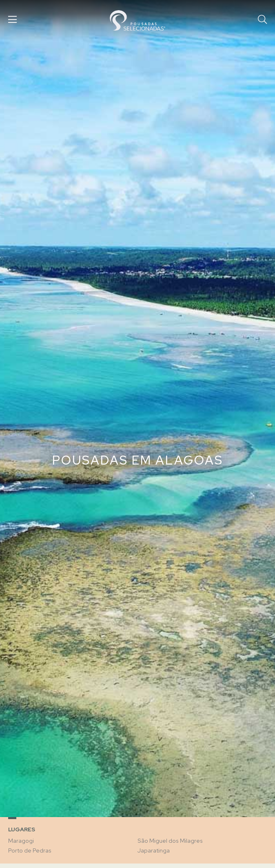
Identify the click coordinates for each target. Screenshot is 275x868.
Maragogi (21, 841)
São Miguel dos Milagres (170, 841)
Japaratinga (154, 850)
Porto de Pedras (30, 850)
